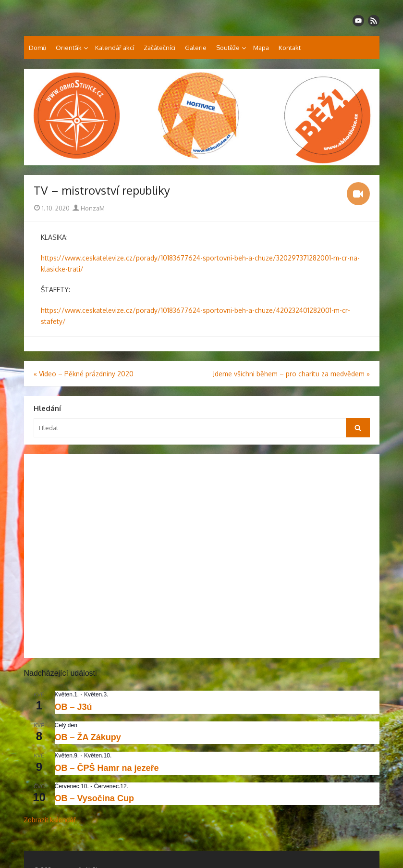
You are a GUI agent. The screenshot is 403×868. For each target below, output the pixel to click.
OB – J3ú (73, 707)
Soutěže (228, 48)
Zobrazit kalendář (50, 820)
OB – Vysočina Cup (94, 798)
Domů (37, 48)
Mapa (261, 48)
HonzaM (89, 208)
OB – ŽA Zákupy (88, 737)
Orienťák (69, 48)
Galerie (196, 48)
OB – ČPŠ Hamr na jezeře (107, 768)
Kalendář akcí (115, 48)
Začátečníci (159, 48)
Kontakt (290, 48)
